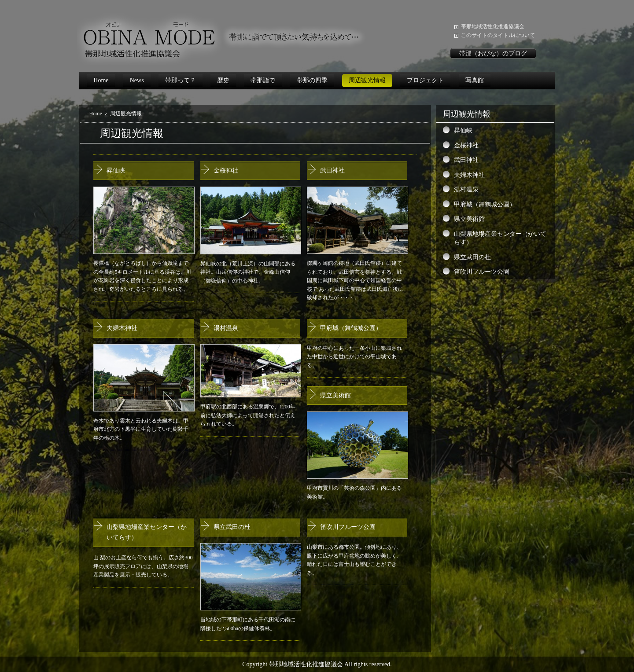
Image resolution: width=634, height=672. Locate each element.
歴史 (223, 80)
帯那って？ (181, 80)
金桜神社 (226, 171)
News (137, 80)
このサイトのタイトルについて (498, 35)
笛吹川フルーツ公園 (348, 527)
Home (101, 80)
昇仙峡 (116, 171)
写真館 (475, 80)
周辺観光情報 (367, 80)
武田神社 (332, 171)
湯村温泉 (226, 328)
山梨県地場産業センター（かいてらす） (500, 238)
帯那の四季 (312, 80)
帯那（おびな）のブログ (493, 53)
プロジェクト (425, 80)
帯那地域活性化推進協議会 (493, 26)
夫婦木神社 (122, 328)
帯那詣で (263, 80)
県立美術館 (335, 395)
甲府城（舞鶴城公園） (351, 328)
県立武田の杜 (232, 527)
